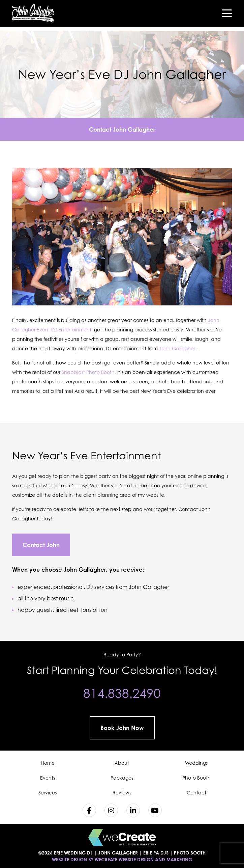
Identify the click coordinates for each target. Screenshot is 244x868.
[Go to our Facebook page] (89, 810)
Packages (122, 778)
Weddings (196, 763)
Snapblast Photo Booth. (89, 372)
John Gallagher (85, 569)
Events (48, 778)
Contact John (41, 545)
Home (48, 763)
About (122, 763)
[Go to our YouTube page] (155, 810)
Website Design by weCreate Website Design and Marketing (122, 860)
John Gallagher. (178, 348)
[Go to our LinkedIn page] (133, 810)
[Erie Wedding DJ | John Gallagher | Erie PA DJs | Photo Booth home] (33, 13)
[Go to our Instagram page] (111, 810)
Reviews (122, 793)
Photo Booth (196, 778)
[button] (227, 13)
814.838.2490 (122, 693)
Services (48, 793)
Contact (196, 793)
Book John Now (122, 728)
